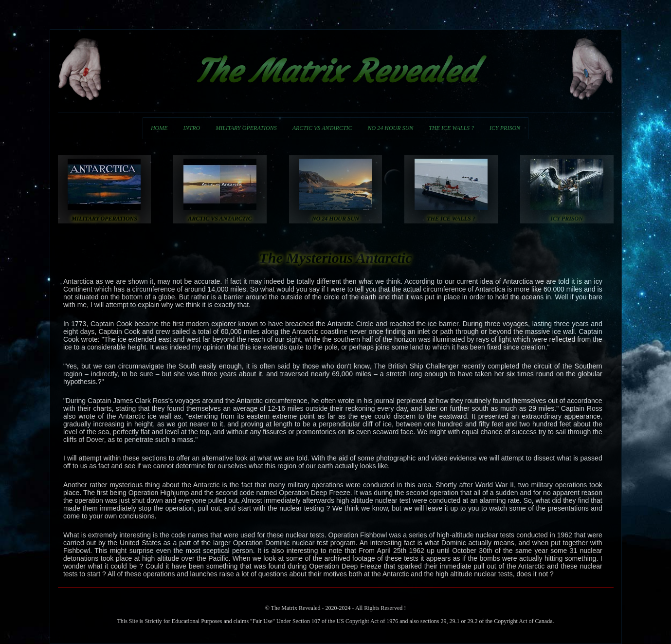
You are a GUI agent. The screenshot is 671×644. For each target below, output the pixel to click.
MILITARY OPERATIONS (246, 128)
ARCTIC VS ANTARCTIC (322, 128)
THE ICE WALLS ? (451, 128)
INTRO (192, 128)
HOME (159, 128)
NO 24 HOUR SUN (391, 128)
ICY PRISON (505, 128)
